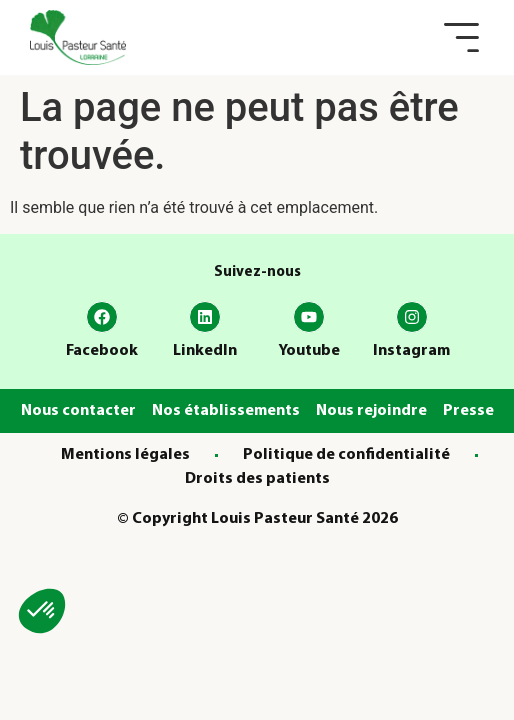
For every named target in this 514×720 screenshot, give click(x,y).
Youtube (309, 351)
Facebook (102, 351)
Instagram (411, 351)
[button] (461, 37)
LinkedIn (205, 351)
